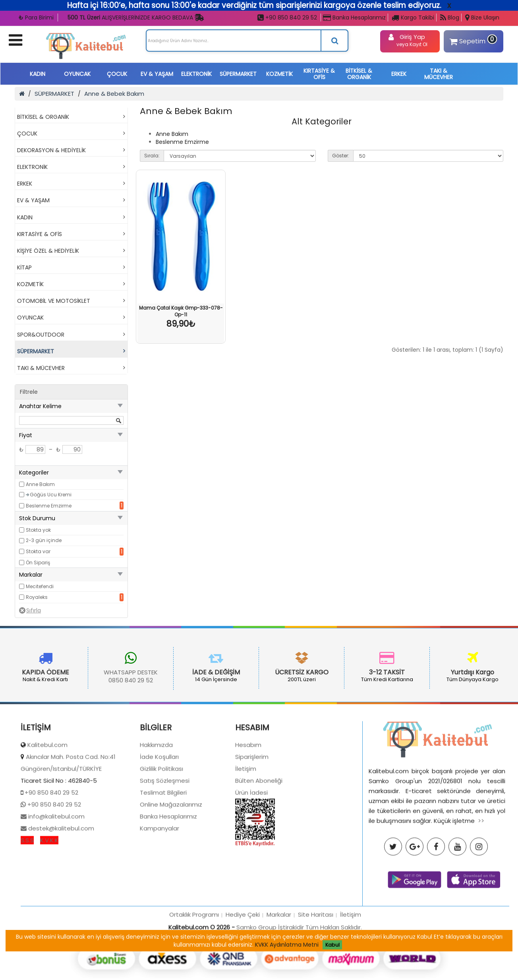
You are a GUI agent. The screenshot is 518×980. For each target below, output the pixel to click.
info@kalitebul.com (56, 855)
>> (481, 859)
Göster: (341, 156)
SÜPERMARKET (238, 74)
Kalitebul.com (47, 783)
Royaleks (37, 597)
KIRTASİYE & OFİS (319, 74)
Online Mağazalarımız (171, 843)
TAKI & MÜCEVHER (439, 74)
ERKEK (399, 74)
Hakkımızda (156, 783)
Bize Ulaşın (482, 17)
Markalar (279, 953)
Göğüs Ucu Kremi (51, 495)
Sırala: (152, 156)
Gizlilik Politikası (161, 807)
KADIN (38, 74)
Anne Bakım (40, 484)
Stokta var (38, 551)
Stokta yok (38, 530)
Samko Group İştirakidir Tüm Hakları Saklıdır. (299, 965)
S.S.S (27, 879)
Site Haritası (316, 953)
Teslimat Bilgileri (163, 831)
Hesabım (248, 783)
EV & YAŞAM (157, 74)
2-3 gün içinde (44, 540)
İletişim (246, 807)
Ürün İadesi (251, 831)
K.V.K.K (49, 879)
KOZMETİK (279, 74)
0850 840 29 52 (99, 680)
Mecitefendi (40, 586)
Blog (450, 17)
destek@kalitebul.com (60, 867)
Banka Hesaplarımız (354, 17)
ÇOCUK (117, 74)
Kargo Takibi (413, 17)
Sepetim (472, 40)
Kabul (332, 945)
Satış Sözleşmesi (165, 819)
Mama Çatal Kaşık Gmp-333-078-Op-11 (181, 311)
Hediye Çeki (243, 953)
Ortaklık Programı (194, 953)
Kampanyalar (159, 867)
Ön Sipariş (38, 563)
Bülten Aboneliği (259, 819)
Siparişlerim (252, 795)
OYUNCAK (77, 74)
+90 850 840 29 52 (287, 17)
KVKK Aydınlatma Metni (287, 945)
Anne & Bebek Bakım (114, 94)
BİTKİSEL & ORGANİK (359, 74)
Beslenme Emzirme (49, 506)
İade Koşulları (159, 795)
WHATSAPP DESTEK (99, 672)
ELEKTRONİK (196, 74)
